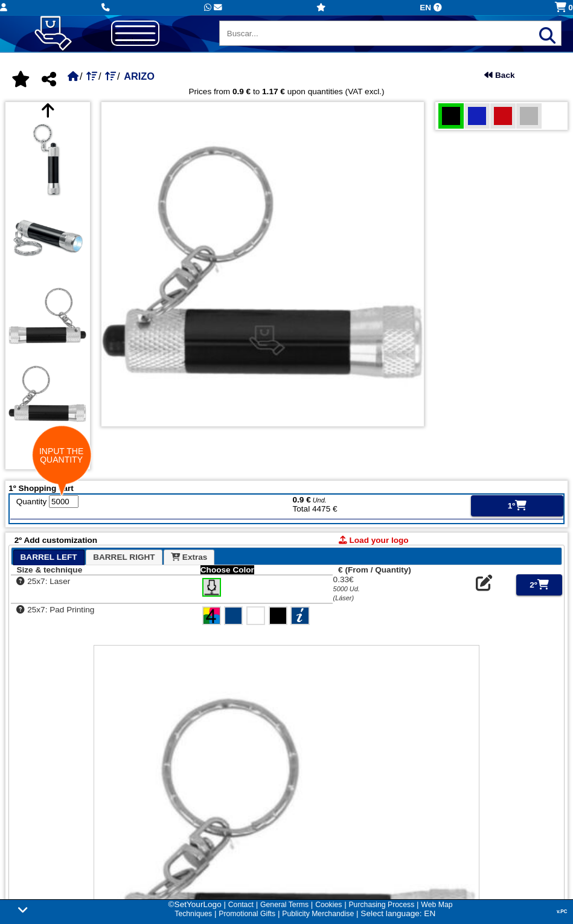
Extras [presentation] (189, 557)
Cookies (328, 905)
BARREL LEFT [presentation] (49, 557)
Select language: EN (398, 913)
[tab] (49, 557)
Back (499, 75)
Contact (241, 905)
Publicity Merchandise (318, 914)
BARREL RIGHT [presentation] (124, 557)
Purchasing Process (381, 905)
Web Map (437, 905)
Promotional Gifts (247, 914)
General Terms (284, 905)
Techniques (193, 914)
